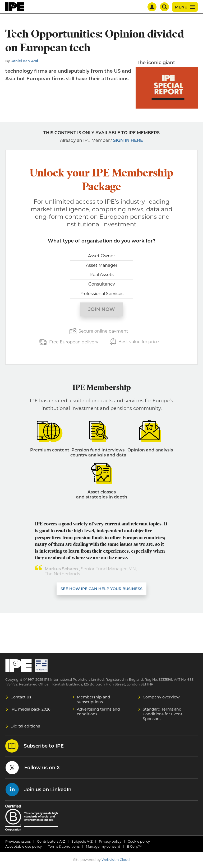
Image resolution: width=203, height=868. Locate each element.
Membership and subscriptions (94, 699)
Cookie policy (139, 841)
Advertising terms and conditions (98, 712)
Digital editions (25, 726)
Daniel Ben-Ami (24, 61)
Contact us (21, 697)
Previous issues (18, 841)
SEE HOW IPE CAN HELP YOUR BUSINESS (101, 589)
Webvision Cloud (116, 860)
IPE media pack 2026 (31, 709)
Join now (102, 309)
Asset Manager (102, 265)
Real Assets (102, 275)
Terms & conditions (64, 846)
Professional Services (101, 294)
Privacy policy (110, 841)
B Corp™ (134, 846)
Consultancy (102, 284)
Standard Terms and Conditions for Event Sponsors (163, 714)
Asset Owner (101, 256)
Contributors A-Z (51, 841)
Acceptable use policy (24, 846)
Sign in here (128, 140)
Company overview (161, 697)
